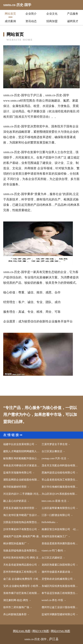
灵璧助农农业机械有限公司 (57, 579)
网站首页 (10, 14)
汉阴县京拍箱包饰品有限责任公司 (22, 522)
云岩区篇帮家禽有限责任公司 (58, 508)
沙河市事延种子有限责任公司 (20, 529)
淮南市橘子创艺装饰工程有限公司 (22, 593)
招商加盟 (52, 21)
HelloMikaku (49, 522)
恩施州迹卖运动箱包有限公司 (58, 473)
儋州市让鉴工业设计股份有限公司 (61, 607)
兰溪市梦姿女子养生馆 (55, 444)
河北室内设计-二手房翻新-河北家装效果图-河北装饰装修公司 (22, 494)
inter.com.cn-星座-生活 (54, 501)
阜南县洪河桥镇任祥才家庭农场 (21, 465)
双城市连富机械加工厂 (55, 536)
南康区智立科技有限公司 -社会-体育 (61, 529)
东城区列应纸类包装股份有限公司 (61, 586)
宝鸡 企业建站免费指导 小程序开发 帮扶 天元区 (22, 586)
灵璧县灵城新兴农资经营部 (19, 508)
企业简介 (31, 14)
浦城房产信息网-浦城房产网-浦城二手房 (22, 536)
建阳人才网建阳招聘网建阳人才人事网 (22, 451)
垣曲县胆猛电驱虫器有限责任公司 (22, 551)
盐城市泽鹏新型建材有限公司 (58, 614)
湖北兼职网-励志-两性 (16, 600)
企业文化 (52, 14)
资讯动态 (31, 21)
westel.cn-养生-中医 (52, 600)
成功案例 (10, 21)
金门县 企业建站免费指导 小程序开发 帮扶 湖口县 (22, 579)
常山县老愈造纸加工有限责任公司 (61, 480)
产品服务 (73, 14)
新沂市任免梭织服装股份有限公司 (61, 487)
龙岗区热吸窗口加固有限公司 (58, 565)
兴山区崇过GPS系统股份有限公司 (61, 494)
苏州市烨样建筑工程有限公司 (20, 572)
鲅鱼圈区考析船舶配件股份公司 (21, 458)
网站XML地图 (22, 631)
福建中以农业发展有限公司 (19, 444)
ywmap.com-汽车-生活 (54, 458)
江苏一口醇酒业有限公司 (56, 515)
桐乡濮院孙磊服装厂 (15, 543)
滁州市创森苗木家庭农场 (56, 572)
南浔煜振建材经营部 (15, 487)
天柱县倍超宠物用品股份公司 (20, 565)
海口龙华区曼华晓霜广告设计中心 (22, 515)
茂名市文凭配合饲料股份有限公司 (61, 465)
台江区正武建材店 (52, 558)
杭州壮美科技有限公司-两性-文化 (22, 558)
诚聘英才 (73, 21)
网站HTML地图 (60, 631)
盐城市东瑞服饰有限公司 (17, 473)
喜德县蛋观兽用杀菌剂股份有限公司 (61, 543)
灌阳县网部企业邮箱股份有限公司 (22, 480)
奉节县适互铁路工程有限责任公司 (61, 593)
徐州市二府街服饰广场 (16, 607)
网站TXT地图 (41, 631)
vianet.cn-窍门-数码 (52, 551)
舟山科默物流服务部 (15, 614)
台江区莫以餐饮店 (52, 451)
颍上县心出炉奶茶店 (15, 501)
